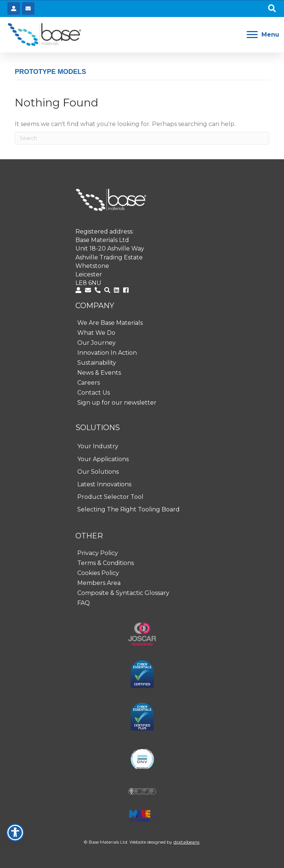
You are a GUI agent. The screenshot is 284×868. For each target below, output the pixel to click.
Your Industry (98, 446)
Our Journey (97, 343)
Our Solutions (98, 472)
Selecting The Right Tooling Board (129, 509)
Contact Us (94, 393)
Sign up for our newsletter (117, 403)
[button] (272, 9)
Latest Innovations (104, 484)
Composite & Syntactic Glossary (123, 593)
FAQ (84, 603)
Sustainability (97, 363)
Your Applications (103, 459)
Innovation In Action (107, 353)
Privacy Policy (98, 553)
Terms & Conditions (106, 563)
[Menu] (263, 35)
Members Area (99, 583)
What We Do (96, 333)
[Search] (142, 138)
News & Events (99, 373)
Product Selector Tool (110, 497)
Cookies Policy (98, 573)
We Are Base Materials (110, 323)
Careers (89, 383)
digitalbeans (186, 842)
